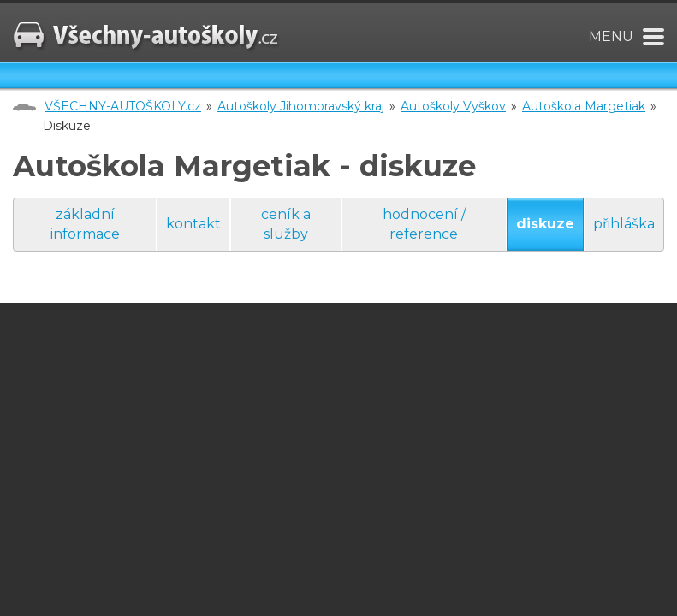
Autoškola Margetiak (584, 106)
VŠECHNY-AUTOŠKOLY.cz (123, 106)
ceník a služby (286, 224)
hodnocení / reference (424, 224)
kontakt (193, 224)
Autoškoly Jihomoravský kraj (301, 106)
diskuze (545, 224)
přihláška (624, 224)
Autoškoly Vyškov (453, 106)
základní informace (85, 224)
